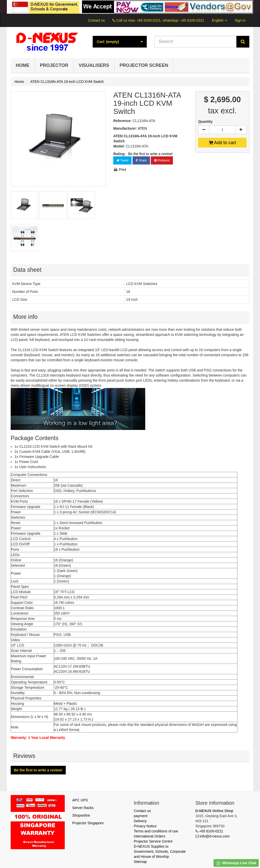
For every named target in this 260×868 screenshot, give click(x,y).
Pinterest (162, 160)
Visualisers (94, 65)
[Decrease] (204, 130)
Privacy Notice (145, 826)
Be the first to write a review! (150, 154)
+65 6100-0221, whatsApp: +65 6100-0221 (170, 20)
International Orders (150, 836)
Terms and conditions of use (156, 831)
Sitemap (140, 862)
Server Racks (83, 808)
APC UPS (80, 800)
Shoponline (81, 815)
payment (141, 816)
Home (23, 65)
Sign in (240, 20)
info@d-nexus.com (215, 836)
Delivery (140, 821)
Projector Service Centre (153, 841)
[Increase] (241, 130)
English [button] (219, 20)
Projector (54, 65)
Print (120, 170)
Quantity (205, 122)
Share (141, 160)
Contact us (96, 20)
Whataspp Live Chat (236, 863)
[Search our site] (196, 42)
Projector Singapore (88, 823)
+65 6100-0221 (211, 831)
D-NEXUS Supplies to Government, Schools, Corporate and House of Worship (160, 851)
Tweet (122, 160)
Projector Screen (144, 65)
